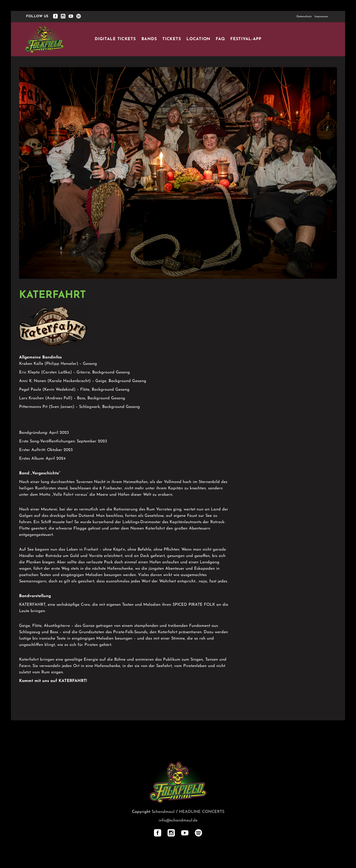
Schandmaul (163, 812)
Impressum (321, 17)
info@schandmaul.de (178, 820)
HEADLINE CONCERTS (202, 812)
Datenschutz (304, 17)
